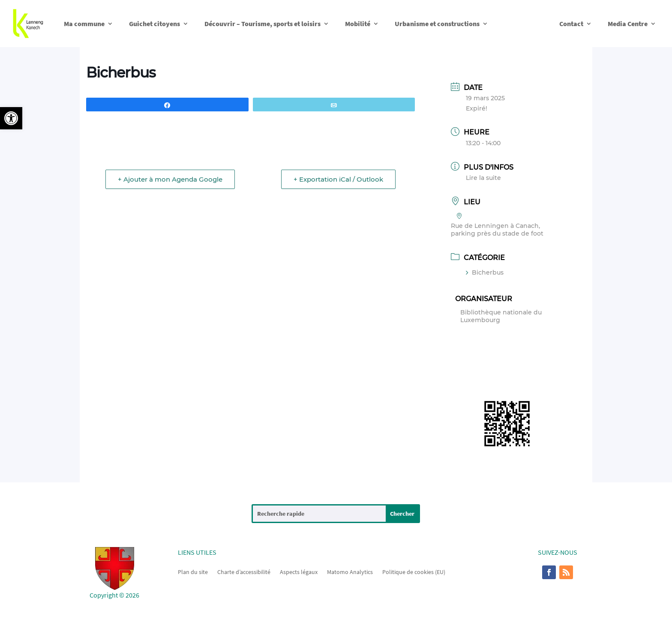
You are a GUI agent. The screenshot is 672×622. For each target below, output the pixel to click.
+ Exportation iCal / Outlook (338, 179)
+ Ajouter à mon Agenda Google (170, 179)
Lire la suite (483, 178)
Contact (571, 24)
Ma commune (84, 24)
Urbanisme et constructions (437, 24)
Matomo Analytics (350, 571)
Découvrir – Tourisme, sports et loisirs (262, 24)
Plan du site (193, 571)
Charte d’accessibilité (244, 571)
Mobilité (358, 24)
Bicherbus (485, 272)
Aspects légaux (299, 571)
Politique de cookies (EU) (414, 571)
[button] (11, 118)
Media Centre (628, 24)
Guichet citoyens (154, 24)
